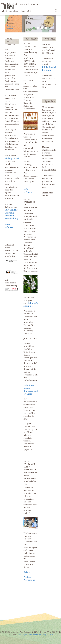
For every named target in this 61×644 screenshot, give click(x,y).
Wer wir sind (9, 4)
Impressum (48, 635)
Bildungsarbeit (12, 158)
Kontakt (26, 11)
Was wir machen (30, 4)
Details (27, 572)
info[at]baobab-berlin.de (30, 635)
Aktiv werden (10, 11)
